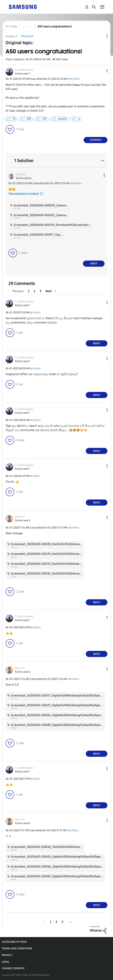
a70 (45, 119)
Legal (6, 962)
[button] (101, 71)
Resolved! (27, 36)
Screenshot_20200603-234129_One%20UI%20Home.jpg (48, 554)
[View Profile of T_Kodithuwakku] (24, 70)
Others (76, 79)
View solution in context (24, 194)
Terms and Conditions (17, 949)
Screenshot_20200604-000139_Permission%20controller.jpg (54, 225)
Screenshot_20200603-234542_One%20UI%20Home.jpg (48, 847)
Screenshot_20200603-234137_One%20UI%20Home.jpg (48, 564)
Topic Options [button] (101, 36)
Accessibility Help (14, 942)
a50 (29, 119)
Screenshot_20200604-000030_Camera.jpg (42, 205)
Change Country (13, 968)
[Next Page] (51, 291)
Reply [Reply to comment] (94, 264)
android (62, 119)
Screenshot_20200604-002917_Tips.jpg (39, 235)
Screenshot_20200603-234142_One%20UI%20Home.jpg (48, 574)
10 (14, 119)
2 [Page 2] (34, 291)
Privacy (7, 955)
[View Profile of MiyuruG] (21, 174)
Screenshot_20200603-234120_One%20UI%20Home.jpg (48, 544)
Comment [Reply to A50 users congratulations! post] (96, 140)
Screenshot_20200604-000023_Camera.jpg (42, 215)
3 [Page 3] (40, 291)
